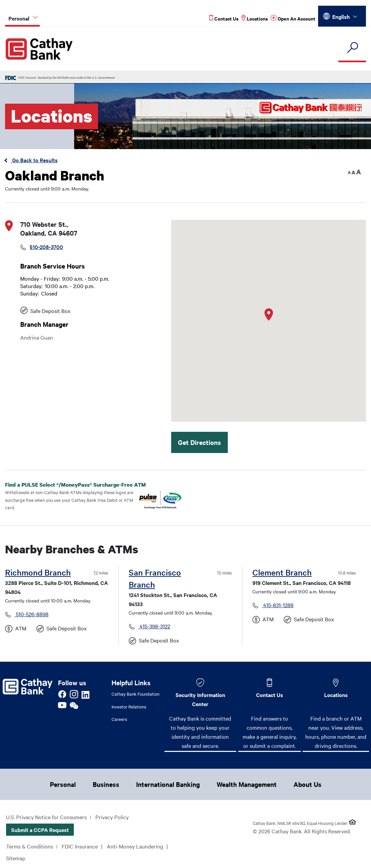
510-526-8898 (32, 614)
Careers (119, 719)
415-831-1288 (278, 605)
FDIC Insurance (80, 846)
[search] (352, 48)
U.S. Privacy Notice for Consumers (46, 817)
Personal (63, 784)
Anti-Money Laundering (135, 846)
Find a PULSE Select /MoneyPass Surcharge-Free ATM (81, 485)
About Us (307, 784)
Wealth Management (247, 784)
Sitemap (16, 858)
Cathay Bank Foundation (135, 694)
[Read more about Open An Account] (293, 18)
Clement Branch (282, 572)
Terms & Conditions (29, 846)
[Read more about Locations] (255, 18)
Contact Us (270, 695)
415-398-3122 (154, 626)
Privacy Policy (112, 817)
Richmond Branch (38, 572)
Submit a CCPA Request (40, 830)
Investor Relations (129, 706)
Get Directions (199, 442)
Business (106, 784)
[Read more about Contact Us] (224, 18)
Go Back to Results (34, 160)
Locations (336, 695)
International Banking (168, 784)
